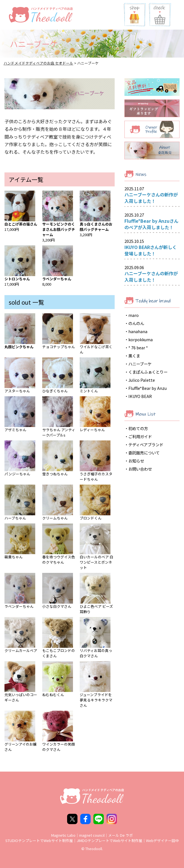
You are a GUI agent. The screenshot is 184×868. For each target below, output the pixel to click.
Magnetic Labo (63, 835)
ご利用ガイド (140, 436)
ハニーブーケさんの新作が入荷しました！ (151, 198)
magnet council (92, 835)
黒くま (134, 356)
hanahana (138, 331)
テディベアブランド (146, 444)
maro (134, 315)
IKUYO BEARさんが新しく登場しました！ (151, 250)
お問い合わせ (140, 469)
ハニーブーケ (140, 364)
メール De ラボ (121, 835)
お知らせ (136, 461)
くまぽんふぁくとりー (148, 372)
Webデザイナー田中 (162, 840)
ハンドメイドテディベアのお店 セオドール (38, 63)
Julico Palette (142, 380)
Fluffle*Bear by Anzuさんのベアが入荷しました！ (151, 224)
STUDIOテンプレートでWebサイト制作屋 (39, 840)
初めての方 (138, 428)
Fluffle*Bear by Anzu (148, 388)
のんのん (136, 323)
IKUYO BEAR (140, 396)
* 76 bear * (138, 348)
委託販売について (144, 453)
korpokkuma (141, 339)
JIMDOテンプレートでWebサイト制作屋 (109, 840)
